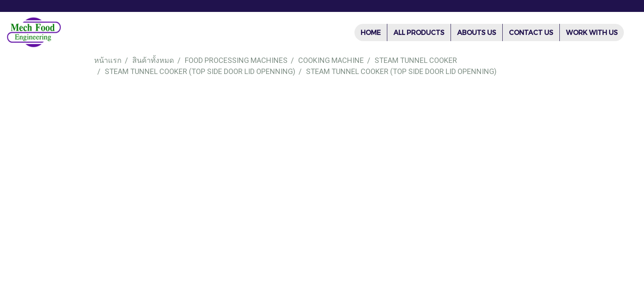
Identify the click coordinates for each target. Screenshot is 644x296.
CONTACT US (531, 32)
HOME (371, 32)
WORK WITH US (592, 32)
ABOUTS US (477, 32)
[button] (631, 32)
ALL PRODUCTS (419, 32)
